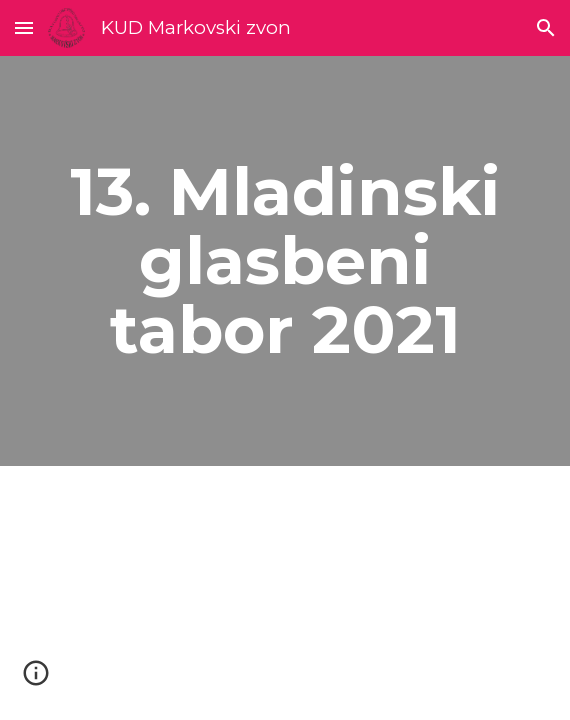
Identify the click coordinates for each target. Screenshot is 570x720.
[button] (24, 27)
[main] (284, 261)
